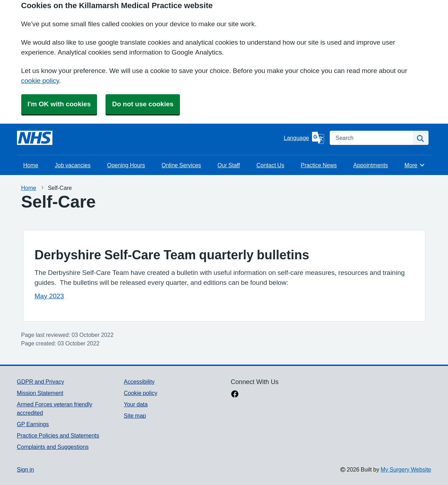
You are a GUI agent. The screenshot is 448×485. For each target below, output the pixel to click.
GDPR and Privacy (41, 382)
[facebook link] (235, 395)
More (415, 165)
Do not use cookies (143, 104)
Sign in (25, 469)
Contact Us (270, 165)
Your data (135, 404)
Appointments (371, 165)
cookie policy (40, 81)
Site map (135, 416)
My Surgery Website (406, 469)
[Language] (304, 138)
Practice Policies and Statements (58, 435)
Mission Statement (40, 393)
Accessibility (139, 382)
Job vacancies (73, 165)
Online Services (181, 165)
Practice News (319, 165)
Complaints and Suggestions (53, 447)
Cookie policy (140, 393)
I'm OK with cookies (59, 104)
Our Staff (229, 165)
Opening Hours (126, 165)
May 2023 (49, 296)
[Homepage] (35, 138)
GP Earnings (33, 424)
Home (31, 165)
